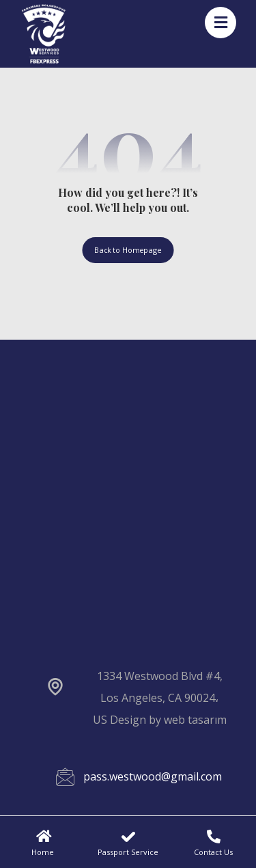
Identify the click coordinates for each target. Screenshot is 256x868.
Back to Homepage (128, 250)
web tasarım (195, 720)
